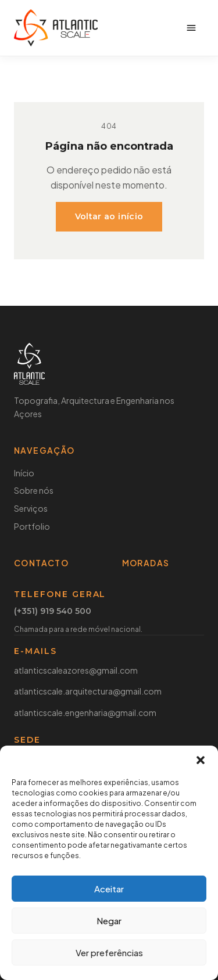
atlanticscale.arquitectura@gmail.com (88, 691)
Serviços (31, 508)
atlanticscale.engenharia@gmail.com (85, 713)
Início (24, 473)
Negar (109, 921)
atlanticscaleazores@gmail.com (76, 670)
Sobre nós (34, 490)
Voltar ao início (109, 216)
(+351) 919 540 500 (53, 611)
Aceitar (109, 889)
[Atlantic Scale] (56, 28)
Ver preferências (109, 952)
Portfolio (32, 526)
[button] (201, 760)
